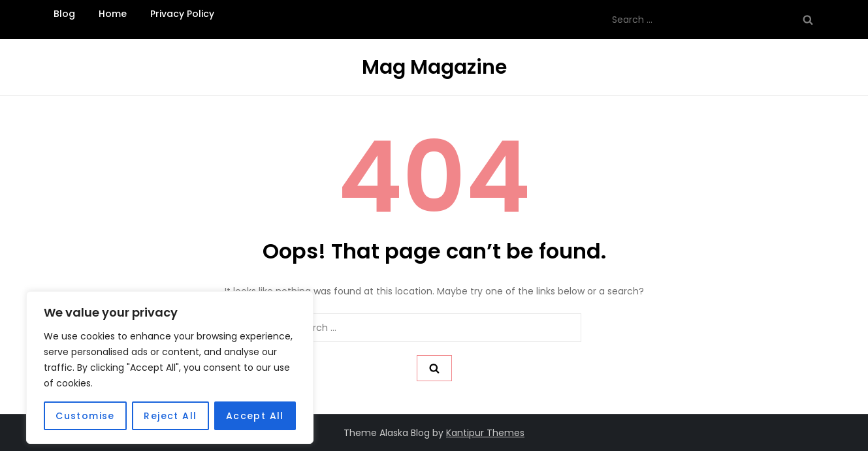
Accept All (255, 416)
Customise (85, 416)
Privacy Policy (182, 14)
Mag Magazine (434, 67)
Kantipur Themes (485, 433)
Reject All (170, 416)
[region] (170, 368)
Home (113, 14)
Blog (64, 14)
